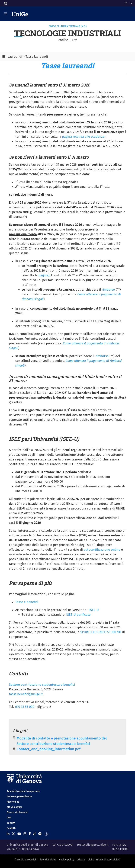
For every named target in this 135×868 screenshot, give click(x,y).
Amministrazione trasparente (23, 791)
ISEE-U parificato (78, 615)
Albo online (13, 802)
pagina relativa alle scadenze (83, 137)
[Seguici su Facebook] (30, 834)
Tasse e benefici (27, 602)
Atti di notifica (15, 807)
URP (9, 818)
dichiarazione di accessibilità (104, 860)
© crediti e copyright (26, 860)
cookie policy (67, 860)
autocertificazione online (102, 550)
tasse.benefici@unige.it (26, 694)
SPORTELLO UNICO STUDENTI (101, 632)
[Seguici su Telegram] (40, 834)
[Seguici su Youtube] (19, 834)
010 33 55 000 (25, 707)
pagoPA (11, 823)
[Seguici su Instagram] (25, 834)
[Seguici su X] (13, 834)
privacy (81, 860)
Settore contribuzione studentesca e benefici (42, 685)
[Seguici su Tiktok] (35, 834)
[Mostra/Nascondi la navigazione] (5, 14)
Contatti (11, 828)
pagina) (44, 275)
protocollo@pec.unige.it (93, 845)
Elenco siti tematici (17, 812)
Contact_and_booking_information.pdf (49, 749)
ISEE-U (94, 610)
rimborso (108, 290)
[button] (5, 3)
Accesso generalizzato (19, 797)
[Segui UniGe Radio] (46, 834)
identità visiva (48, 860)
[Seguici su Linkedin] (8, 834)
